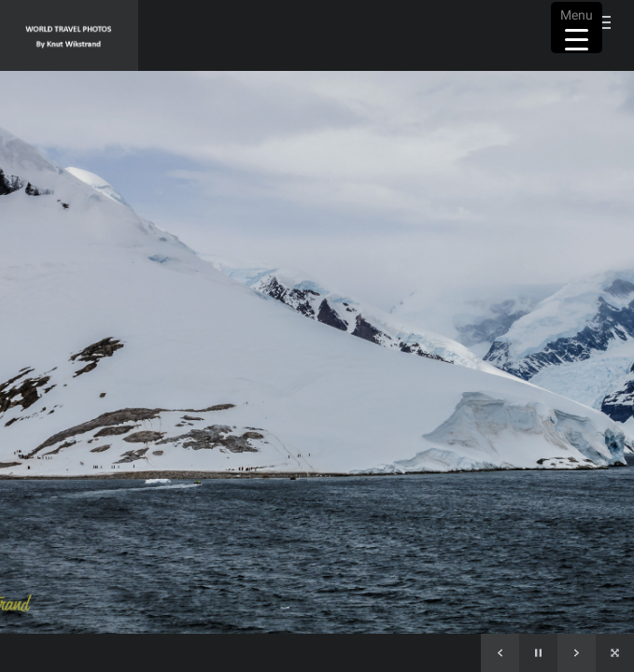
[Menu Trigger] (577, 28)
